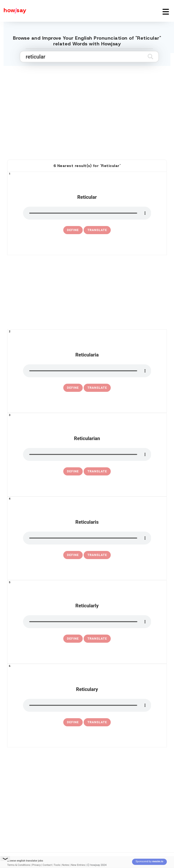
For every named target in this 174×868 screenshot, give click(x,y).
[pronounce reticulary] (87, 705)
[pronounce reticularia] (87, 371)
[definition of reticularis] (73, 555)
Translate (97, 230)
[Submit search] (150, 57)
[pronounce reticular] (87, 213)
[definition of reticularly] (73, 639)
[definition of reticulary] (73, 722)
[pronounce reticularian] (87, 454)
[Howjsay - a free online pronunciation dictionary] (13, 11)
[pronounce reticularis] (87, 538)
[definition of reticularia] (73, 388)
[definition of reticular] (73, 230)
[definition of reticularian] (73, 471)
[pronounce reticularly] (87, 622)
